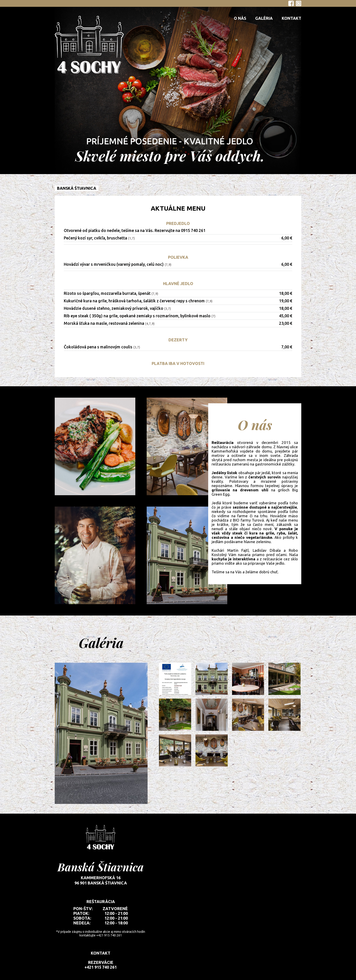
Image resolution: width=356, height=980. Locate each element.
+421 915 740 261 (101, 967)
